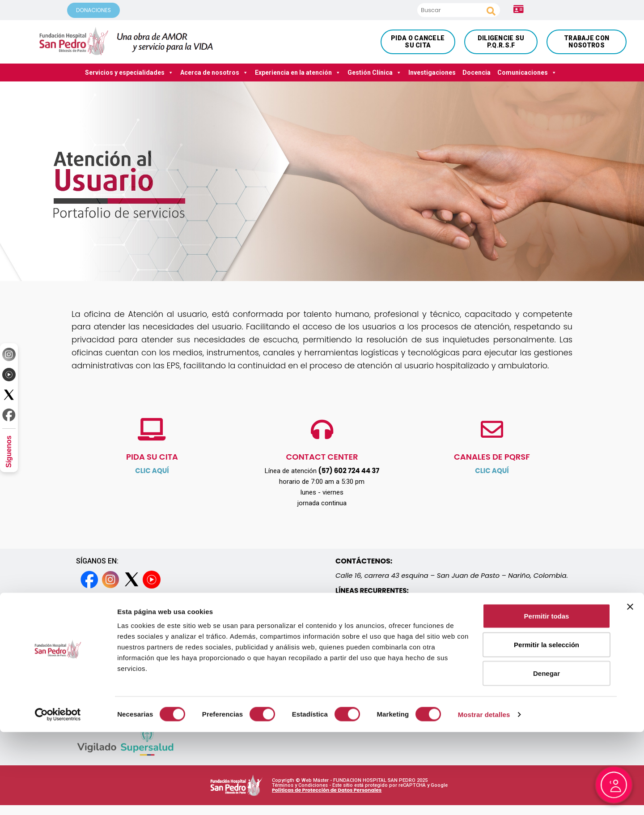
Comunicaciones (527, 73)
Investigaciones (432, 73)
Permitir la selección (547, 728)
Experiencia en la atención (298, 73)
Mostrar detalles (484, 797)
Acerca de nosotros (214, 73)
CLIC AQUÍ (152, 471)
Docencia (477, 73)
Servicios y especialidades (129, 73)
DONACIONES (93, 10)
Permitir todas (547, 699)
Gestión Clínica (375, 73)
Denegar (547, 756)
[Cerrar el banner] (630, 690)
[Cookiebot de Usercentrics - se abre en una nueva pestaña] (58, 798)
